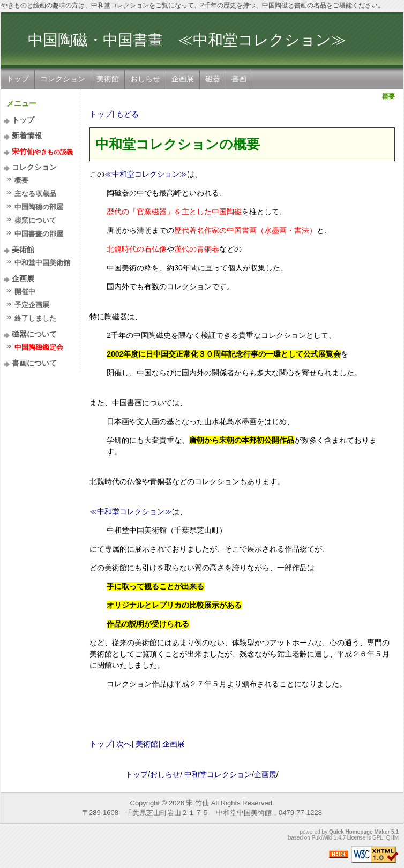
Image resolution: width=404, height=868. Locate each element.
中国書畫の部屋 (39, 234)
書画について (34, 363)
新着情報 (27, 135)
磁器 (213, 79)
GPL (378, 838)
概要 (21, 180)
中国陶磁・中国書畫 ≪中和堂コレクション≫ (187, 40)
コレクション (63, 79)
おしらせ (145, 79)
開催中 (25, 292)
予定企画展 (32, 305)
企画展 (183, 79)
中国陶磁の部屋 (39, 207)
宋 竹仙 (197, 803)
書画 (239, 79)
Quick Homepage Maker (359, 832)
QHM (392, 838)
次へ (124, 744)
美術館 (108, 79)
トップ (18, 79)
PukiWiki (322, 838)
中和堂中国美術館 (42, 263)
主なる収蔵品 (35, 194)
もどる (128, 114)
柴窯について (35, 220)
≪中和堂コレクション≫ (146, 174)
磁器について (34, 334)
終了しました (35, 318)
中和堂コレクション (218, 774)
